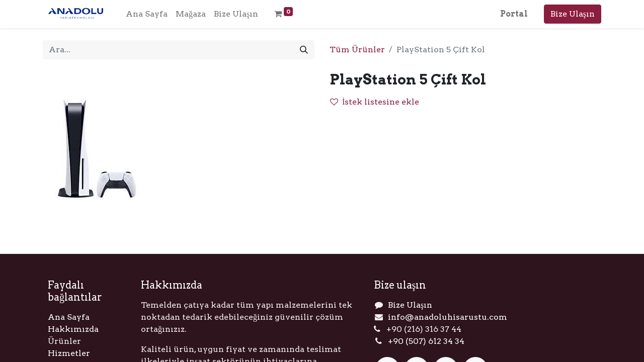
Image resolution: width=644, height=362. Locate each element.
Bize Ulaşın (573, 14)
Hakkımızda (73, 329)
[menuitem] (147, 14)
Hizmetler (69, 353)
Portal (514, 14)
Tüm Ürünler (357, 50)
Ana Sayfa (69, 317)
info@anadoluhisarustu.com (448, 317)
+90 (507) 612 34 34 (426, 341)
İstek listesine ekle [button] (375, 102)
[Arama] (304, 50)
